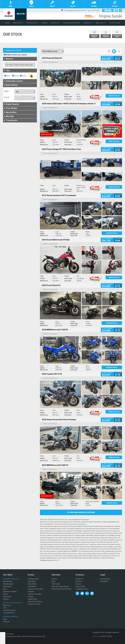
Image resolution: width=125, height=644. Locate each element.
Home (7, 23)
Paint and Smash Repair (60, 586)
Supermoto (7, 596)
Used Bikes (32, 586)
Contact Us (79, 579)
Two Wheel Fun (9, 613)
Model (7, 97)
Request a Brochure (35, 601)
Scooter (6, 599)
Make (7, 91)
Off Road (6, 622)
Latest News (115, 23)
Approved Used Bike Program (36, 590)
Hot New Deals (33, 579)
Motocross (7, 605)
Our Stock (33, 23)
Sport (5, 589)
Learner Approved (10, 617)
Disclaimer (104, 581)
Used (23, 76)
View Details (114, 96)
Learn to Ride (80, 586)
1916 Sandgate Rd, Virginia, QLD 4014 (74, 10)
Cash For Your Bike (35, 594)
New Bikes (18, 23)
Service (55, 23)
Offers (45, 23)
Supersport (7, 586)
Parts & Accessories (71, 23)
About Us (101, 23)
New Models (8, 581)
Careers (78, 584)
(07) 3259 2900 (94, 10)
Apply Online (32, 599)
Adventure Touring (10, 591)
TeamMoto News (82, 589)
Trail (5, 608)
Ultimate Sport (8, 584)
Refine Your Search (13, 50)
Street (5, 594)
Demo (16, 76)
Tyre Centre (56, 584)
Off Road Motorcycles (13, 603)
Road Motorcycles (11, 579)
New (7, 76)
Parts (53, 581)
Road (5, 619)
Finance (88, 23)
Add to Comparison (50, 62)
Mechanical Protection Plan (61, 589)
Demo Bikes (32, 584)
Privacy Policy (105, 579)
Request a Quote (34, 604)
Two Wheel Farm (9, 610)
